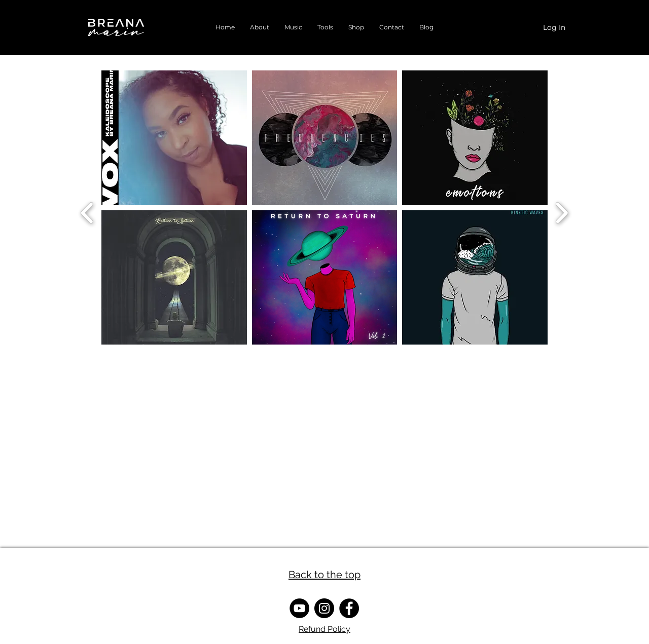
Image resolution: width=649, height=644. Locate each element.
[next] (562, 212)
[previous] (87, 212)
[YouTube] (299, 608)
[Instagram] (324, 608)
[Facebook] (349, 608)
